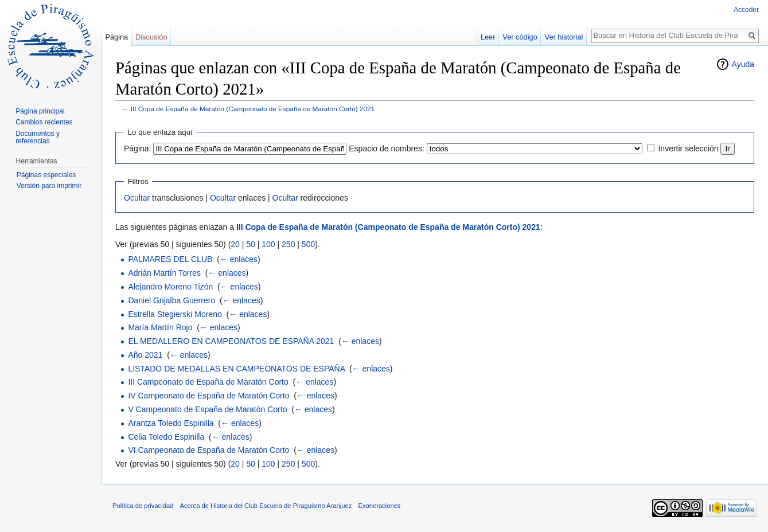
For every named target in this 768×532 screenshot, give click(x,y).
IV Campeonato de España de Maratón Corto (208, 396)
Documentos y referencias (38, 138)
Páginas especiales (46, 175)
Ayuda (743, 64)
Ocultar (137, 198)
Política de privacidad (143, 506)
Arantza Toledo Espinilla (171, 423)
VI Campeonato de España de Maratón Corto (208, 450)
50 (251, 244)
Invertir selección (688, 148)
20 (235, 244)
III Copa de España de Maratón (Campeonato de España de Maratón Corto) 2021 (253, 109)
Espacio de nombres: (387, 148)
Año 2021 (145, 355)
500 (308, 244)
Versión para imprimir (49, 186)
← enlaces (239, 259)
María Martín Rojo (160, 327)
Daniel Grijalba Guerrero (171, 300)
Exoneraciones (379, 506)
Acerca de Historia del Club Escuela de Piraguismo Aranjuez (266, 506)
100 (268, 244)
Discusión (151, 37)
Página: (137, 148)
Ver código (520, 37)
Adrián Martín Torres (164, 273)
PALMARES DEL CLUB (170, 259)
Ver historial (564, 37)
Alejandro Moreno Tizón (170, 287)
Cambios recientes (44, 122)
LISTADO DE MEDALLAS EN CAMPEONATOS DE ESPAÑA (236, 369)
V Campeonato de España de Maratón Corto (207, 409)
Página (116, 37)
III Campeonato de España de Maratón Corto (208, 382)
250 (288, 244)
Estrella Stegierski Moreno (175, 314)
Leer (488, 37)
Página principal (40, 111)
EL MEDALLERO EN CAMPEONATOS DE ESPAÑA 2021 (231, 341)
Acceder (746, 10)
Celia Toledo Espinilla (166, 437)
